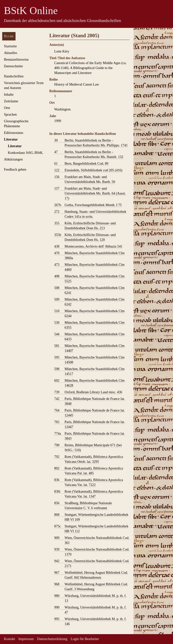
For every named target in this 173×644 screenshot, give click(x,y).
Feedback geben (15, 170)
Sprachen (10, 115)
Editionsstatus (14, 133)
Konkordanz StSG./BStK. (26, 153)
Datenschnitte (13, 66)
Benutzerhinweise (16, 60)
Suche (9, 36)
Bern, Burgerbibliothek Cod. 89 (81, 164)
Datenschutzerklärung (52, 639)
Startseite (10, 46)
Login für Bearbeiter (85, 639)
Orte (7, 108)
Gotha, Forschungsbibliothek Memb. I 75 (88, 205)
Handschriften (14, 76)
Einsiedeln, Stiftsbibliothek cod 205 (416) (88, 170)
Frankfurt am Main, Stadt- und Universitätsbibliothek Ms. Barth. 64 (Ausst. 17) (90, 193)
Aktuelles (11, 53)
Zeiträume (11, 101)
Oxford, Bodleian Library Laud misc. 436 (88, 392)
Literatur (11, 139)
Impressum (26, 639)
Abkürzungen (13, 159)
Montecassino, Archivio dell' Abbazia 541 (88, 247)
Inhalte (9, 95)
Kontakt (9, 639)
